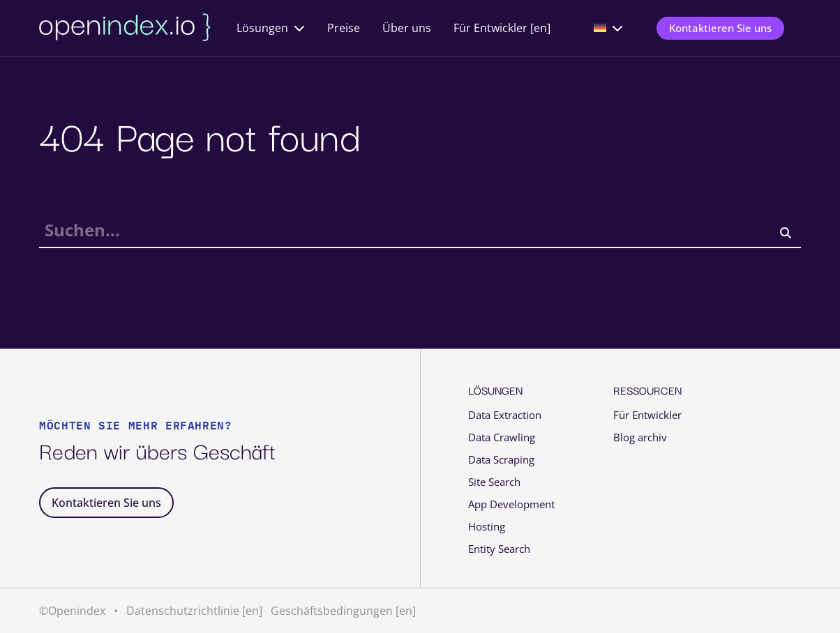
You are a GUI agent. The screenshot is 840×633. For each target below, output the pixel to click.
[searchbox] (420, 233)
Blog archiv (640, 437)
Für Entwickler (647, 415)
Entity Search (499, 549)
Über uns (407, 28)
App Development (511, 504)
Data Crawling (502, 437)
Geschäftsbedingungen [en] (343, 611)
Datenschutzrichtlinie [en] (194, 611)
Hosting (487, 527)
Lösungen (262, 28)
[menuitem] (608, 28)
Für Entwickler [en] (502, 28)
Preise (344, 28)
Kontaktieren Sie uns (720, 28)
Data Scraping (501, 460)
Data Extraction (505, 415)
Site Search (494, 482)
